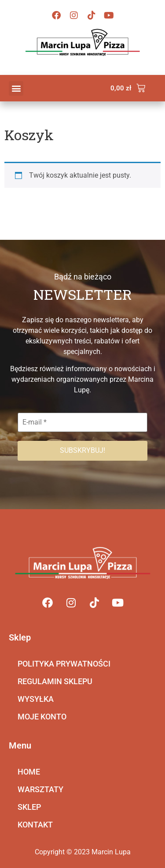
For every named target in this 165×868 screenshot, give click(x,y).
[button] (16, 88)
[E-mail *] (82, 422)
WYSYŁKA (36, 699)
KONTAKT (35, 825)
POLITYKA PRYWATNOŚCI (64, 664)
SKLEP (29, 807)
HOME (29, 772)
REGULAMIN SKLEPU (55, 681)
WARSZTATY (40, 789)
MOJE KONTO (42, 717)
